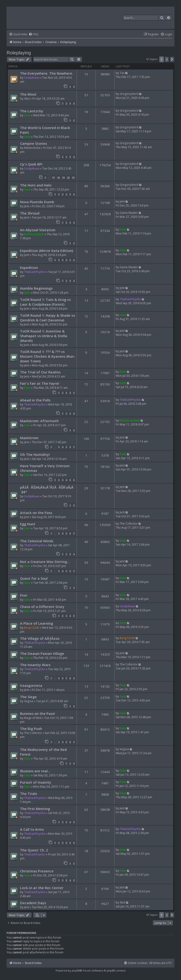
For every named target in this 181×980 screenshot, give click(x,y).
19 (63, 178)
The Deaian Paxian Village (42, 653)
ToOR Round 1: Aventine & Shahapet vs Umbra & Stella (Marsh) (44, 336)
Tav (122, 73)
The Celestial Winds (37, 541)
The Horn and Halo (36, 185)
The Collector (129, 524)
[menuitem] (33, 34)
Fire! (24, 595)
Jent (27, 206)
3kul (27, 99)
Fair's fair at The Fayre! (40, 383)
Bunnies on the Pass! (37, 713)
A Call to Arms (32, 829)
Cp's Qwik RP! (31, 164)
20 (68, 178)
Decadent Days (33, 903)
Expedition (29, 267)
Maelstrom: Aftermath (39, 421)
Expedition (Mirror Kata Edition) (47, 251)
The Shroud (30, 213)
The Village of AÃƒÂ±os (40, 638)
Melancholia (32, 148)
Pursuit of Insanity (36, 782)
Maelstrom (29, 438)
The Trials (29, 794)
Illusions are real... (35, 771)
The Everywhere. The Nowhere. (47, 73)
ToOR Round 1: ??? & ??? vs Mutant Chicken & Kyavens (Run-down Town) (48, 356)
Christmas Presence (37, 871)
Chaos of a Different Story (42, 607)
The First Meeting (35, 809)
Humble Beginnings (36, 288)
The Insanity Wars (35, 665)
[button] (172, 59)
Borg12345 (32, 628)
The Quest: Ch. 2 (34, 850)
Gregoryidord (129, 94)
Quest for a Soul (34, 578)
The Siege (28, 697)
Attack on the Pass (36, 513)
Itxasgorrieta (31, 685)
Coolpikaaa (32, 78)
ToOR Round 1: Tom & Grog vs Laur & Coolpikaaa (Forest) (45, 302)
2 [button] (167, 59)
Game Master (129, 213)
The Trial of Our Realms (40, 372)
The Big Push (31, 729)
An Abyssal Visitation (38, 230)
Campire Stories (33, 143)
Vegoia (29, 701)
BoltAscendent (34, 234)
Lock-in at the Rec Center (42, 888)
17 (53, 178)
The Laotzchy (32, 111)
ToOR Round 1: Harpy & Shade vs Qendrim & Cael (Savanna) (47, 318)
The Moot (28, 94)
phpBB (76, 970)
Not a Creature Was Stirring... (45, 562)
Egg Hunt (28, 524)
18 (58, 178)
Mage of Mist (33, 718)
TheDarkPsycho (35, 272)
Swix (27, 115)
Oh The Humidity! (35, 454)
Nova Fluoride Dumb (37, 202)
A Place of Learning (37, 623)
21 (73, 178)
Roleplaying (19, 53)
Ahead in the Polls (35, 400)
